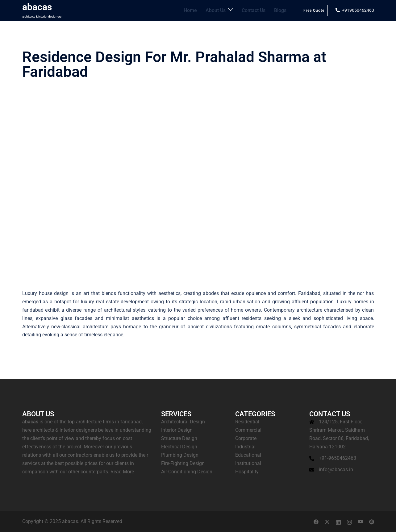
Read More (122, 472)
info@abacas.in (336, 470)
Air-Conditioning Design (187, 472)
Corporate (246, 438)
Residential (247, 422)
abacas (37, 7)
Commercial (248, 430)
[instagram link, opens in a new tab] (349, 521)
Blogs (281, 10)
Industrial (245, 447)
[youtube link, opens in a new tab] (361, 521)
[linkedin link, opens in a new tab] (338, 521)
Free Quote (314, 10)
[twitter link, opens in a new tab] (327, 521)
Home (197, 10)
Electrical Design (179, 447)
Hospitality (247, 472)
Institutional (248, 463)
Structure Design (179, 438)
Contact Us (256, 10)
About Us (221, 10)
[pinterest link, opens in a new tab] (372, 521)
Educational (248, 455)
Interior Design (177, 430)
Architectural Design (183, 422)
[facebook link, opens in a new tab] (316, 521)
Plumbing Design (180, 455)
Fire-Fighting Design (183, 463)
